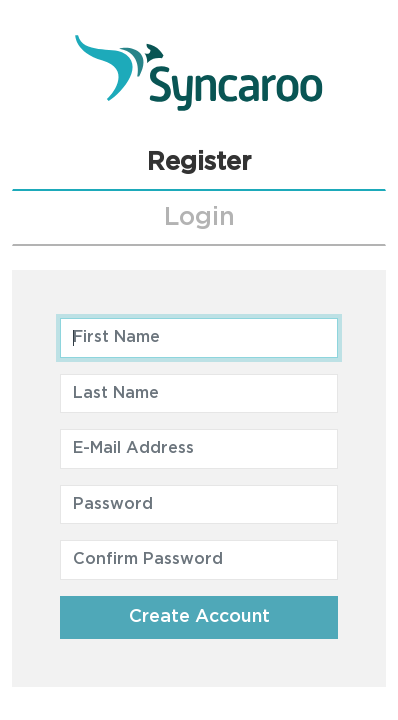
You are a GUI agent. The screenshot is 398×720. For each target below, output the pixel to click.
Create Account (199, 617)
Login (199, 217)
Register (199, 162)
